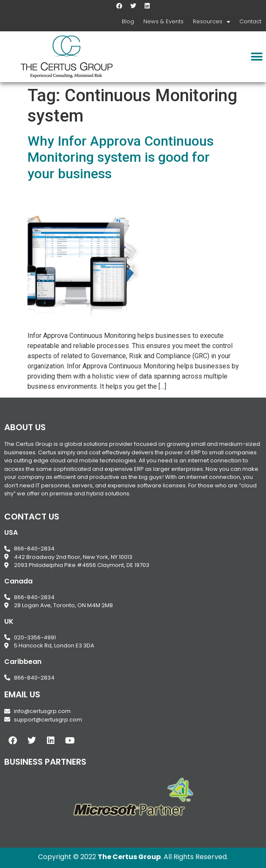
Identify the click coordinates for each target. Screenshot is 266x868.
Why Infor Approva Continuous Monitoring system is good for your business (121, 157)
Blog (128, 21)
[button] (256, 57)
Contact (250, 21)
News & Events (163, 21)
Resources (211, 22)
